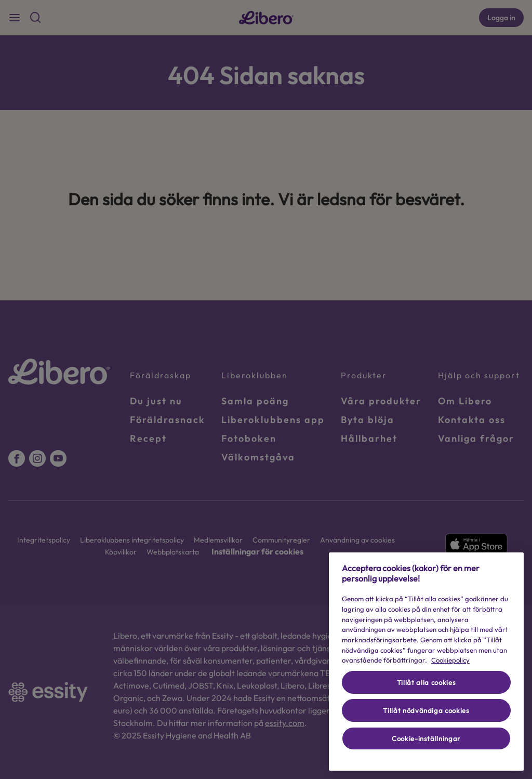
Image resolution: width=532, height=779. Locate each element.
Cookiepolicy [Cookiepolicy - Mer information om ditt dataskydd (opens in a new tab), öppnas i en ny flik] (450, 660)
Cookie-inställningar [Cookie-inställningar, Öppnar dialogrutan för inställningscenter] (426, 738)
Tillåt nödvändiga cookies (426, 710)
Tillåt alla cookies (426, 682)
